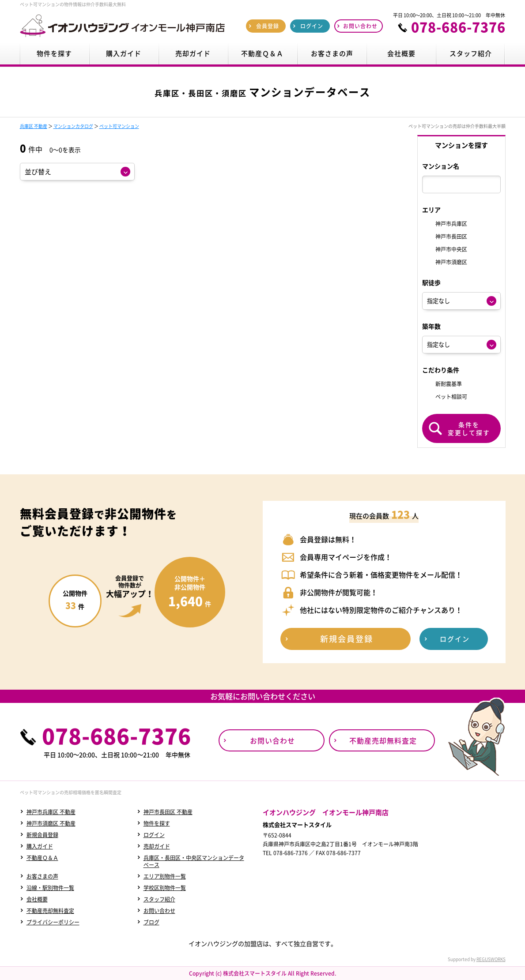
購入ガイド (40, 846)
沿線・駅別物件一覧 (50, 888)
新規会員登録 (42, 835)
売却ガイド (157, 846)
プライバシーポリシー (53, 922)
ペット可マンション (119, 126)
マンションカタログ (73, 126)
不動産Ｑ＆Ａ (42, 858)
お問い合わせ (159, 911)
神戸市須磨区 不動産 (51, 823)
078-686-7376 (458, 27)
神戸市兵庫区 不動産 (51, 812)
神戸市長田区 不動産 (168, 812)
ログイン (154, 835)
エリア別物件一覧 (165, 876)
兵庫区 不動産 (34, 126)
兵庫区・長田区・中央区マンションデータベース (194, 861)
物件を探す (157, 823)
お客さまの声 (42, 876)
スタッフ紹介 (159, 899)
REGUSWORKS (491, 959)
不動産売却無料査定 (50, 911)
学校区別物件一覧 (165, 888)
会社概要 (37, 899)
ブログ (151, 922)
